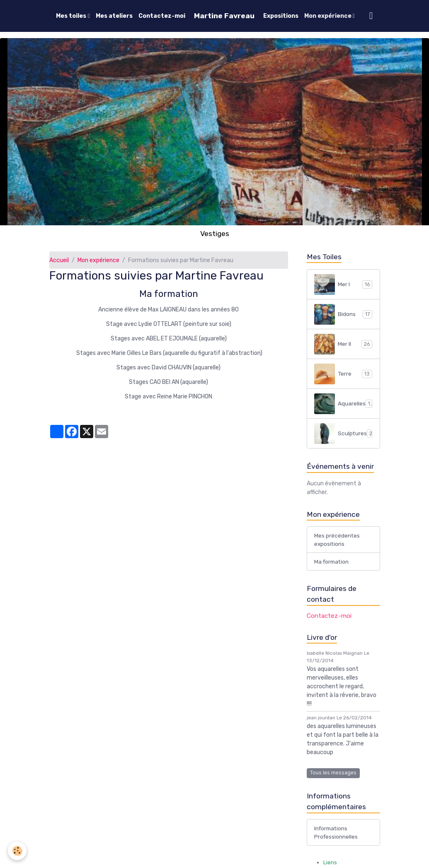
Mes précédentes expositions (337, 540)
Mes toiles (72, 16)
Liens (330, 864)
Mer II (343, 344)
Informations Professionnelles (336, 834)
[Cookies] (18, 851)
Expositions (281, 16)
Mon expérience (328, 16)
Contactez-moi (162, 16)
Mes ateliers (114, 16)
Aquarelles (344, 404)
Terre (343, 374)
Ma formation (332, 562)
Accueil (59, 260)
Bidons (343, 314)
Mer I (343, 285)
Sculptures (345, 434)
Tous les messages (333, 774)
